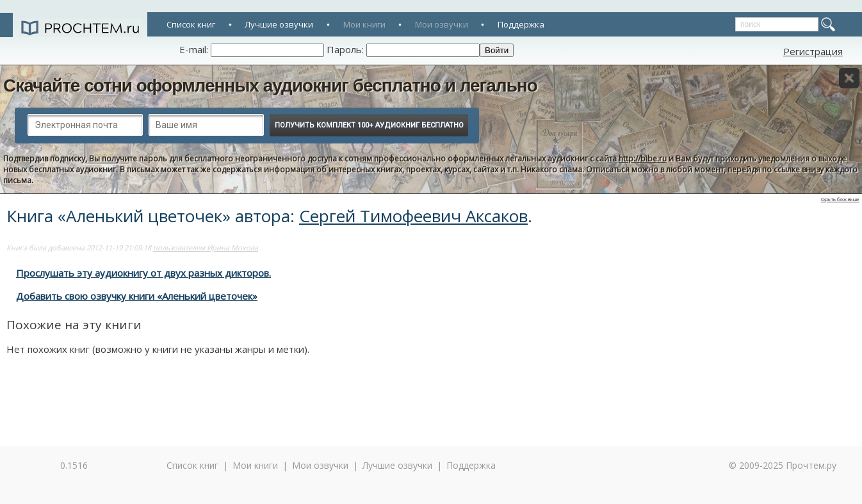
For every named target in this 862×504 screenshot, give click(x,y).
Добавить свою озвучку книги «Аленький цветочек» (137, 296)
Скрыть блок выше (840, 199)
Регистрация (813, 51)
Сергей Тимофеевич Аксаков (413, 216)
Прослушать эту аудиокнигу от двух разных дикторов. (143, 273)
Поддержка (521, 24)
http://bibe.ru (643, 159)
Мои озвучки (442, 24)
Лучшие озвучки (279, 24)
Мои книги (364, 24)
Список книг (191, 24)
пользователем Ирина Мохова (206, 248)
